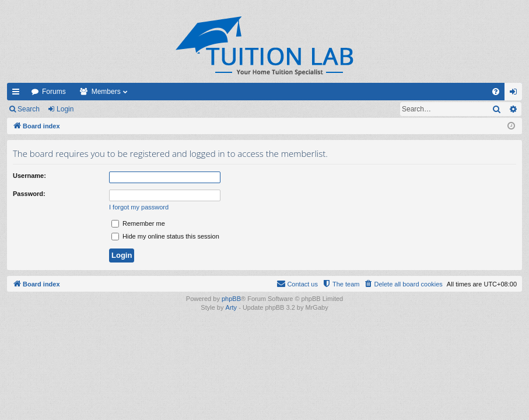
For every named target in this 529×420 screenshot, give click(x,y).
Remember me (138, 223)
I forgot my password (139, 207)
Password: (29, 194)
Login (65, 109)
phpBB (231, 299)
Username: (29, 176)
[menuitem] (496, 92)
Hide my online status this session (165, 236)
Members (106, 92)
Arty (232, 307)
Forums (54, 92)
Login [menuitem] (516, 94)
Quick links (18, 94)
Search (29, 109)
